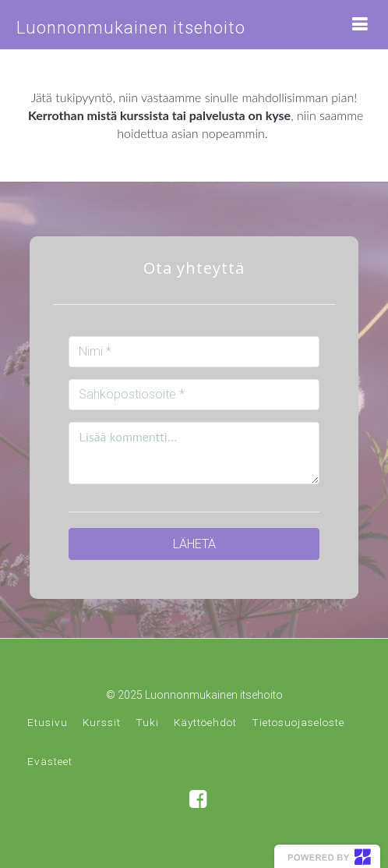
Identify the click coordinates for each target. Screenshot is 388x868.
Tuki (147, 722)
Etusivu (48, 722)
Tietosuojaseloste (298, 722)
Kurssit (102, 722)
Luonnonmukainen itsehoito (131, 28)
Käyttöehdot (205, 722)
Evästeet (50, 761)
